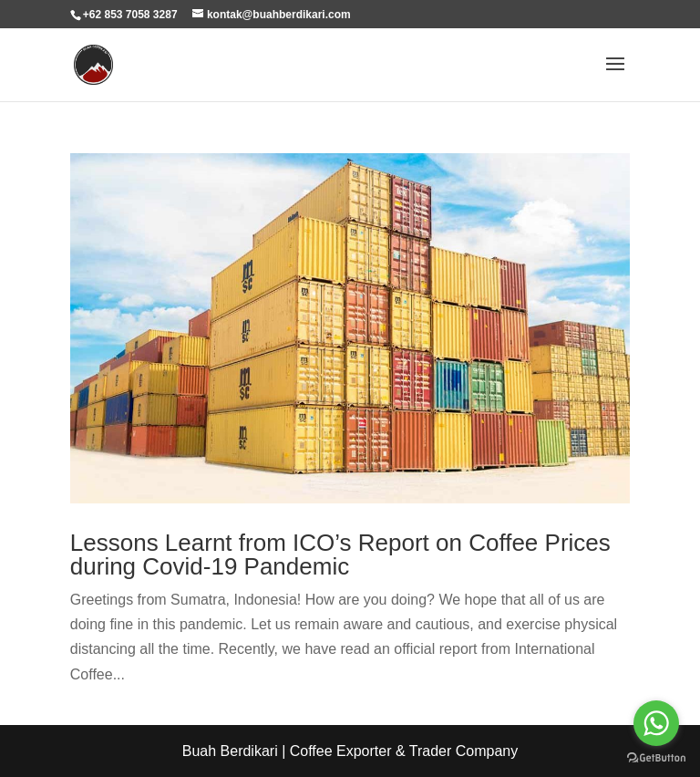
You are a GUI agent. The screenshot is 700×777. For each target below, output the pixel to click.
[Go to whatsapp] (656, 723)
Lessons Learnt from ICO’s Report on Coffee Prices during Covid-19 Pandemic (340, 554)
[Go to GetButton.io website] (656, 758)
